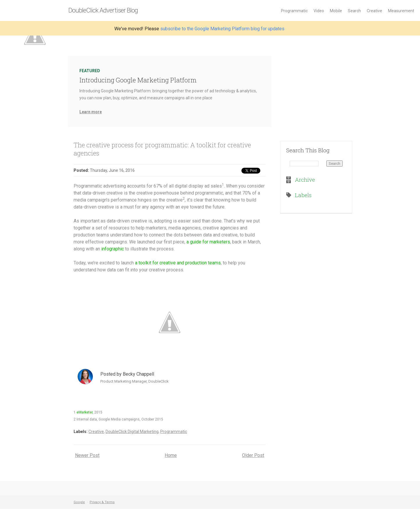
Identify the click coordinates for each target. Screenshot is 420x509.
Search (354, 11)
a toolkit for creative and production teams (178, 263)
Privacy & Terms (102, 502)
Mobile (336, 11)
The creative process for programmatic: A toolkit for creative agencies (162, 149)
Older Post (253, 455)
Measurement (401, 11)
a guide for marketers (208, 242)
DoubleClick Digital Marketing (132, 432)
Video (319, 11)
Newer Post (87, 455)
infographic (113, 249)
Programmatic (294, 11)
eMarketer (84, 412)
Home (171, 455)
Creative (374, 11)
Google (79, 502)
